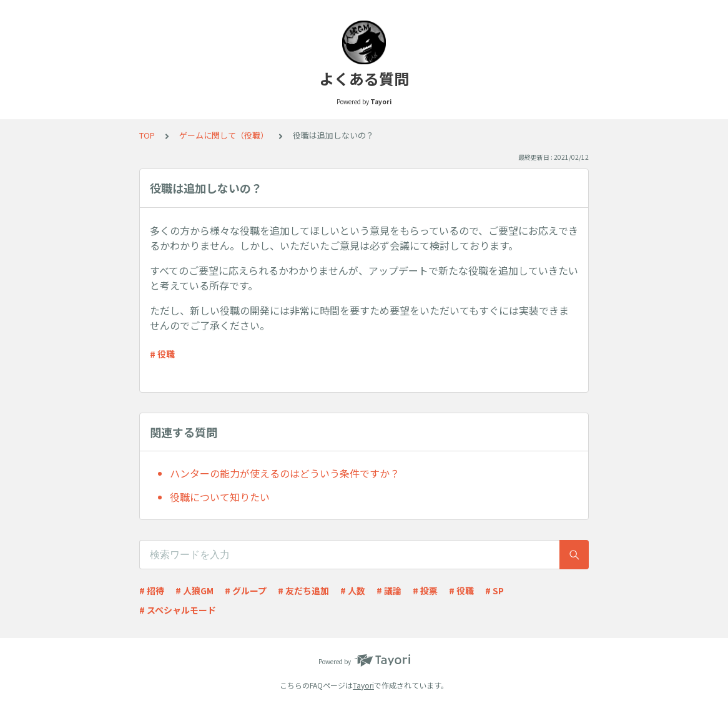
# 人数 (353, 591)
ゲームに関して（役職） (224, 135)
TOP (147, 135)
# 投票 (425, 591)
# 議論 (389, 591)
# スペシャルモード (178, 610)
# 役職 (162, 354)
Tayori (363, 685)
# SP (494, 591)
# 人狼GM (194, 591)
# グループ (246, 591)
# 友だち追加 (303, 591)
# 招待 (152, 591)
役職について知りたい (220, 497)
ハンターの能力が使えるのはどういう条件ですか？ (285, 473)
